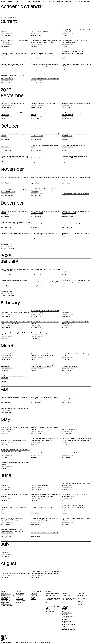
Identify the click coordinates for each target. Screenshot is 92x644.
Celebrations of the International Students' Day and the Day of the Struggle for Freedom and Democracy (45, 190)
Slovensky (82, 1)
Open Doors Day (36, 158)
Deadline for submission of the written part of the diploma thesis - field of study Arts (46, 440)
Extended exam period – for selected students (15, 312)
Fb (53, 1)
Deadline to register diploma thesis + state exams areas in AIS (74, 157)
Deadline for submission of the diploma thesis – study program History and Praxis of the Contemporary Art (15, 451)
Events (7, 17)
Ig (50, 1)
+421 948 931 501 (51, 598)
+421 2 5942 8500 (52, 600)
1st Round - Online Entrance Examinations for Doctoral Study (14, 41)
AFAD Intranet (32, 1)
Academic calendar (15, 17)
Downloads (19, 599)
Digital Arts (65, 606)
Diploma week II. (6, 367)
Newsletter (19, 597)
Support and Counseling (63, 1)
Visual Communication (68, 630)
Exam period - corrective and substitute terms (15, 573)
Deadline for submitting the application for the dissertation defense (75, 323)
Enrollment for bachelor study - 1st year (13, 104)
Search (75, 1)
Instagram (34, 594)
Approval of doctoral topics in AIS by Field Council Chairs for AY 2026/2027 (44, 366)
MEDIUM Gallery (6, 604)
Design (64, 628)
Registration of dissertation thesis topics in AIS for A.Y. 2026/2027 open (15, 191)
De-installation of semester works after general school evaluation (76, 30)
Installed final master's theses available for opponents (14, 54)
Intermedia (65, 620)
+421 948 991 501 (67, 598)
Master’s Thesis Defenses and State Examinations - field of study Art (12, 65)
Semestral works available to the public (73, 224)
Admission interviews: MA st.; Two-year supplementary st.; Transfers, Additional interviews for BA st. (13, 77)
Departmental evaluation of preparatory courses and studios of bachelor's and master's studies (76, 440)
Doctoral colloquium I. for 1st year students (14, 440)
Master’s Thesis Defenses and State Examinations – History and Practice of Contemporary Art (73, 53)
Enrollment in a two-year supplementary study (76, 104)
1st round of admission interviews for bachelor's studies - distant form (76, 234)
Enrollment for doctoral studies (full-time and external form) (14, 114)
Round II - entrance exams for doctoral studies (45, 79)
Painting (49, 610)
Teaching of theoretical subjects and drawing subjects (45, 114)
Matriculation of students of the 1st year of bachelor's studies (74, 146)
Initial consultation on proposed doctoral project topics (76, 178)
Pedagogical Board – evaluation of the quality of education (15, 234)
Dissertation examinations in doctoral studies (75, 194)
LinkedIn (34, 599)
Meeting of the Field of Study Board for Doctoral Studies (15, 334)
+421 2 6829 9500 (67, 600)
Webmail (45, 1)
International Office (7, 600)
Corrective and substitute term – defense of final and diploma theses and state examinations (46, 572)
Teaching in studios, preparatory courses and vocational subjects (75, 114)
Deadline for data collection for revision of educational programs (74, 41)
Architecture (50, 611)
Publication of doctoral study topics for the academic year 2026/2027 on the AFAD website (46, 355)
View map (49, 603)
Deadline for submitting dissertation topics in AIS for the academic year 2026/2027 (76, 281)
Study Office (4, 599)
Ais (39, 1)
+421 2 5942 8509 (82, 598)
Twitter (33, 597)
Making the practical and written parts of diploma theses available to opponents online (46, 41)
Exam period (5, 31)
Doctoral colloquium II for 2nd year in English (45, 282)
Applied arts (65, 610)
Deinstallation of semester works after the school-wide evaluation (44, 234)
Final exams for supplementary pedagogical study (45, 146)
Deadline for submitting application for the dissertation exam (44, 334)
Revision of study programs (40, 31)
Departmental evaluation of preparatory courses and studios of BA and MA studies (15, 223)
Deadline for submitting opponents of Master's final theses (15, 377)
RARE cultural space (7, 606)
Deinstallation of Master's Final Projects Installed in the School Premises (76, 65)
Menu (89, 1)
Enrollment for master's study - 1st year (43, 104)
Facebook (34, 595)
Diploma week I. (6, 147)
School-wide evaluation (38, 224)
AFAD (2, 17)
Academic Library (6, 602)
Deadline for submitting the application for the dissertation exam (75, 135)
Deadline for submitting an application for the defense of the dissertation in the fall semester (15, 157)
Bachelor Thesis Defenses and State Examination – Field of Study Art (42, 54)
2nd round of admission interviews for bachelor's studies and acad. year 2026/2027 (16, 323)
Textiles (64, 611)
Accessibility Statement (42, 642)
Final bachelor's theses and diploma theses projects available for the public (44, 65)
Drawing (64, 608)
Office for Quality (6, 594)
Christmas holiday (6, 244)
